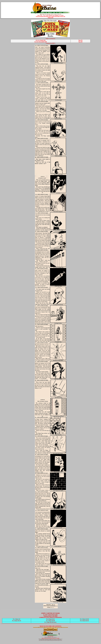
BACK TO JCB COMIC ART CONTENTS (51, 626)
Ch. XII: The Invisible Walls (41, 42)
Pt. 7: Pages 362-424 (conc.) (51, 622)
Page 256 (80, 40)
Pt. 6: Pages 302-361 (84, 621)
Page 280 (80, 42)
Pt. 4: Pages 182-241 (17, 621)
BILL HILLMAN (50, 636)
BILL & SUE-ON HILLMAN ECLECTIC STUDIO (50, 638)
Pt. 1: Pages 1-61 (17, 619)
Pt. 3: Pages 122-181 (84, 619)
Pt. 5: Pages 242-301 (51, 621)
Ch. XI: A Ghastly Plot (41, 40)
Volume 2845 (50, 18)
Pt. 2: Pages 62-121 (51, 619)
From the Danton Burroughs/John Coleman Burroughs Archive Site (50, 16)
